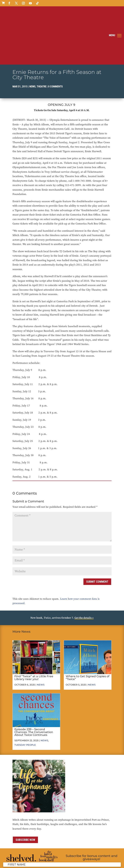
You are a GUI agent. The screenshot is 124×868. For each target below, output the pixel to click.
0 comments (55, 41)
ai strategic (29, 863)
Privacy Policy (54, 859)
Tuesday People (25, 699)
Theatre (42, 41)
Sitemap (101, 859)
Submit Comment (97, 536)
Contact (83, 859)
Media (92, 859)
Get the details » (84, 572)
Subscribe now (25, 794)
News (32, 41)
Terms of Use (70, 859)
